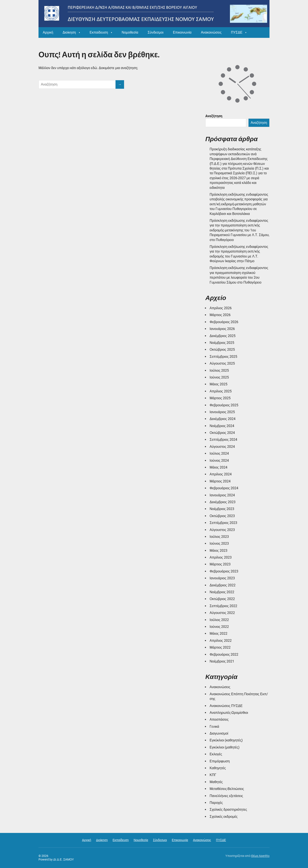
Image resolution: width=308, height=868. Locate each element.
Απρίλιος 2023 (221, 557)
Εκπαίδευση (99, 32)
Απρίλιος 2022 (221, 641)
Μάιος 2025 (218, 384)
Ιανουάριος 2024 (222, 495)
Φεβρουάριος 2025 (224, 405)
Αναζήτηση (214, 116)
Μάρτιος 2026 (220, 315)
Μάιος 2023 (218, 551)
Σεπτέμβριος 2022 (223, 606)
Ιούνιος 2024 (219, 461)
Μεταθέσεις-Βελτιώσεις (227, 789)
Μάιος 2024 (218, 467)
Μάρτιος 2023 (220, 564)
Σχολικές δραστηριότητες (228, 810)
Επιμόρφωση (220, 761)
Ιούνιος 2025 (219, 377)
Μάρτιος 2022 (220, 647)
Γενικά (214, 727)
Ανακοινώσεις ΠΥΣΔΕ (226, 706)
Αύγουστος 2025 (222, 363)
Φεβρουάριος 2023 (224, 571)
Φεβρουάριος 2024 (224, 488)
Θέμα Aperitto (260, 856)
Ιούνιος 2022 (219, 627)
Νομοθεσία (130, 32)
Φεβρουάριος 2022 (224, 654)
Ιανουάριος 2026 (222, 329)
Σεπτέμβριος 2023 (223, 523)
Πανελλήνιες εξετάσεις (226, 796)
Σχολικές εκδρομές (224, 817)
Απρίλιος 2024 (221, 474)
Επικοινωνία (182, 32)
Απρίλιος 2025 (221, 391)
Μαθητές (216, 782)
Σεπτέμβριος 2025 (223, 357)
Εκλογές (216, 754)
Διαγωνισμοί (219, 733)
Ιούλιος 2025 (219, 370)
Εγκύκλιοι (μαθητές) (225, 747)
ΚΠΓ (213, 775)
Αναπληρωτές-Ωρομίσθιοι (229, 713)
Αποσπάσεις (219, 719)
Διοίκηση (69, 32)
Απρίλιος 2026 (221, 308)
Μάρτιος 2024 (220, 481)
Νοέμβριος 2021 (222, 661)
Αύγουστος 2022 (222, 613)
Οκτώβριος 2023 (222, 516)
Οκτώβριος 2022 (222, 599)
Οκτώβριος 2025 (222, 350)
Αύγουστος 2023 (222, 530)
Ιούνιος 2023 (219, 543)
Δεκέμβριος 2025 (223, 336)
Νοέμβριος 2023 (222, 509)
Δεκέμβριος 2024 (223, 419)
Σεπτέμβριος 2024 (223, 440)
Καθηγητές (218, 768)
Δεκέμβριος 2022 (223, 585)
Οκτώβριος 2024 (222, 433)
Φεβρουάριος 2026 (224, 322)
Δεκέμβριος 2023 (223, 502)
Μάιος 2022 (218, 634)
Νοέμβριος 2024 (222, 426)
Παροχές (216, 803)
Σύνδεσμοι (155, 32)
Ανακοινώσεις (211, 32)
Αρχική (48, 32)
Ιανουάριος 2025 (222, 412)
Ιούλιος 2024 (219, 453)
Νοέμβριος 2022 (222, 592)
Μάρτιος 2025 (220, 398)
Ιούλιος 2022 (219, 620)
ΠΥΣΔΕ (237, 32)
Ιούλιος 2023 (219, 537)
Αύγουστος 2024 (222, 447)
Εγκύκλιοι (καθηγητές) (226, 740)
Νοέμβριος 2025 (222, 343)
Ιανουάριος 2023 (222, 578)
